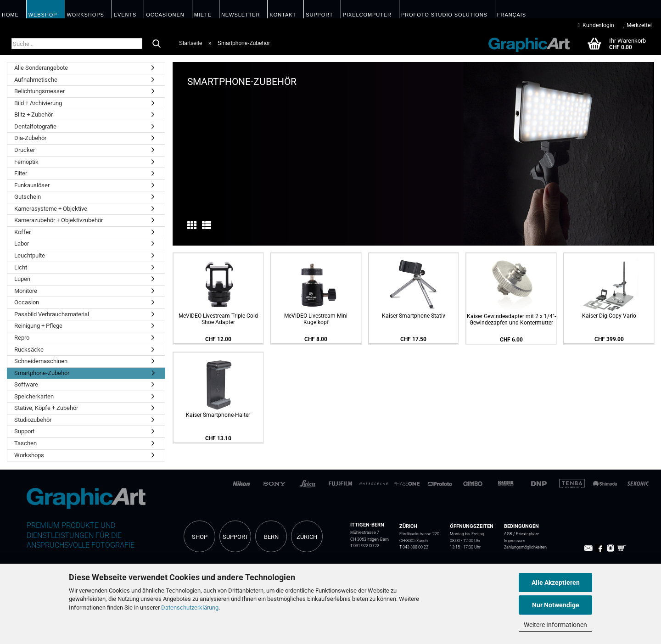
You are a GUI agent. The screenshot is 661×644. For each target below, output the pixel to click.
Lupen (22, 279)
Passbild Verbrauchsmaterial (52, 314)
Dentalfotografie (35, 126)
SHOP (200, 537)
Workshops (29, 455)
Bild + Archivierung (38, 103)
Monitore (26, 291)
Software (26, 384)
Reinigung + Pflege (38, 326)
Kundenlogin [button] (596, 25)
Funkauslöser (32, 185)
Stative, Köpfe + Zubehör (46, 408)
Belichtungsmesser (39, 91)
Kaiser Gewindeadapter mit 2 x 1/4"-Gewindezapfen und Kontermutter (511, 319)
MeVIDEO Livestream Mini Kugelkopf (316, 319)
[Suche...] (157, 44)
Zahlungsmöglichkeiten (525, 547)
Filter (21, 173)
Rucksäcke (29, 350)
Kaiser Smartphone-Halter (218, 415)
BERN (271, 537)
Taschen (25, 443)
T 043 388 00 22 (414, 547)
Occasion (27, 302)
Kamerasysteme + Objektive (51, 209)
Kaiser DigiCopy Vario (609, 316)
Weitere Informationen (555, 625)
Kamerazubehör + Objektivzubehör (59, 220)
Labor (22, 244)
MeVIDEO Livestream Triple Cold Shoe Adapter (218, 319)
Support (24, 431)
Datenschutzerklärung (190, 608)
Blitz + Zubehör (34, 115)
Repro (22, 338)
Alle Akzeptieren (556, 582)
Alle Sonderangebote (41, 68)
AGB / (510, 534)
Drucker (25, 150)
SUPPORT (235, 537)
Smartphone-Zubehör (42, 373)
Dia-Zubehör (30, 138)
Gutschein (28, 197)
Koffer (22, 232)
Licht (21, 267)
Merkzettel (638, 25)
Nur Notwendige (556, 605)
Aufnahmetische (36, 80)
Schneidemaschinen (41, 361)
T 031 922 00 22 (365, 546)
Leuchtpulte (30, 255)
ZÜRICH (307, 537)
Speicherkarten (34, 396)
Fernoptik (26, 162)
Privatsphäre (528, 534)
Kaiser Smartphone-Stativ (414, 316)
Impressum (515, 540)
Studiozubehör (33, 420)
